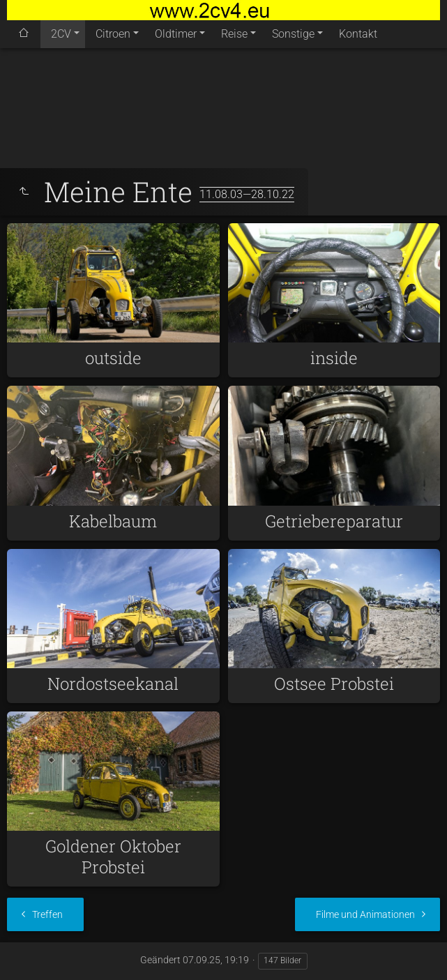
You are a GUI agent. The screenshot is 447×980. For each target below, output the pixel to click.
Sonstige (293, 34)
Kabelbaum (113, 521)
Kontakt (358, 34)
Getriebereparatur (334, 521)
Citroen (113, 34)
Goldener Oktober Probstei (113, 857)
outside (113, 358)
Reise (234, 34)
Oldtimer (176, 34)
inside (334, 358)
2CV (61, 34)
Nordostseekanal (113, 684)
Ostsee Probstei (334, 684)
